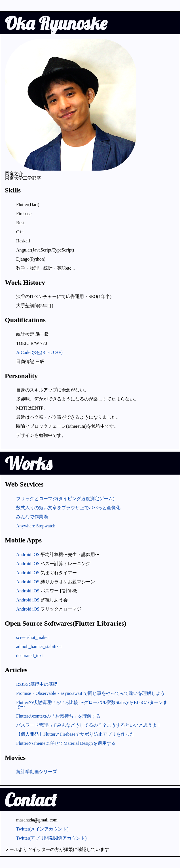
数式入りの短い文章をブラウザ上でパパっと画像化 (68, 508)
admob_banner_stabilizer (39, 646)
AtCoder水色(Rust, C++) (39, 352)
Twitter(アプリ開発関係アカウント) (51, 838)
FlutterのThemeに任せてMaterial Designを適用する (66, 743)
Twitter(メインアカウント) (42, 829)
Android (24, 554)
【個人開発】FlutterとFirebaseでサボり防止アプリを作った (75, 734)
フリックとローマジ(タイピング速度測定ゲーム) (65, 499)
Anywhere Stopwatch (36, 526)
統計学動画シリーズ (37, 772)
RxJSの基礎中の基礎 (37, 684)
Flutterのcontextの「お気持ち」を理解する (58, 716)
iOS (36, 554)
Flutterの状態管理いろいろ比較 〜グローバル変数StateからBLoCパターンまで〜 (92, 705)
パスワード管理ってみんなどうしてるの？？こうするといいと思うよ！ (89, 725)
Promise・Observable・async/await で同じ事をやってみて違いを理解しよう (91, 693)
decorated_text (29, 656)
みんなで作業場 (32, 517)
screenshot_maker (33, 637)
